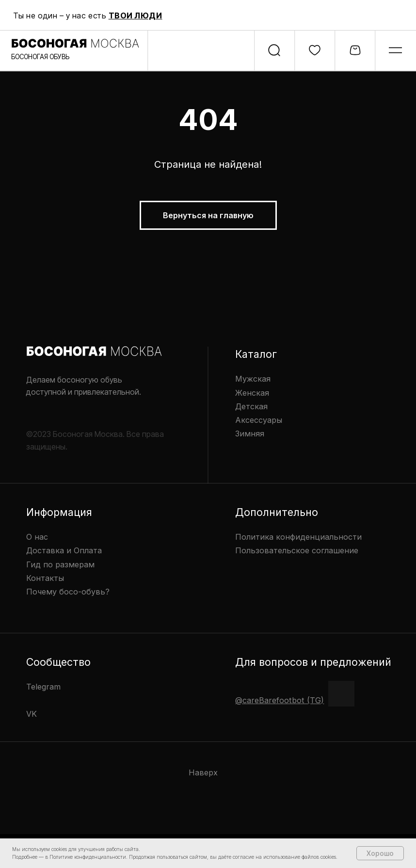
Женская (252, 393)
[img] (395, 50)
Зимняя (250, 434)
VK (32, 714)
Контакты (45, 578)
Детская (251, 406)
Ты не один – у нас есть (88, 16)
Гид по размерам (60, 564)
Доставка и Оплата (64, 550)
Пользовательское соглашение (297, 550)
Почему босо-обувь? (68, 592)
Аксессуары (259, 420)
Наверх (203, 772)
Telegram (43, 687)
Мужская (253, 379)
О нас (37, 537)
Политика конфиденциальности (298, 537)
